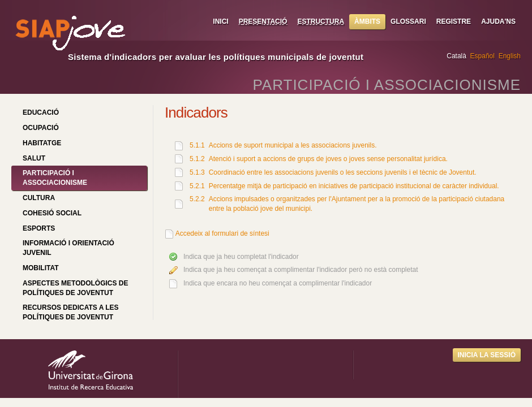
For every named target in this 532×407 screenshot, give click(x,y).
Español (482, 56)
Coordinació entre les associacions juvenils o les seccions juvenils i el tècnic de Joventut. (343, 172)
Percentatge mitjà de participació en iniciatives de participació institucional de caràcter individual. (354, 186)
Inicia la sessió (487, 355)
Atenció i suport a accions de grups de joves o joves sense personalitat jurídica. (328, 159)
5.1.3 (197, 172)
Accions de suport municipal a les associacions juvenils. (293, 145)
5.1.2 (197, 159)
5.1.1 (197, 145)
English (510, 56)
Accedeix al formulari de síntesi (222, 233)
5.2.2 (197, 199)
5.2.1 (197, 186)
